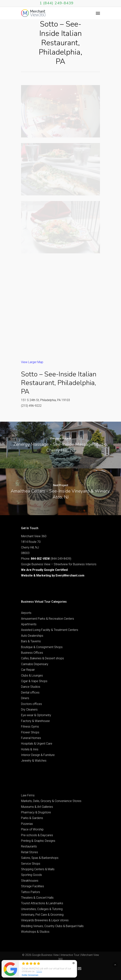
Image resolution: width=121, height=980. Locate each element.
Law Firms (28, 795)
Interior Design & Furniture (38, 755)
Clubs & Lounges (32, 675)
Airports (26, 613)
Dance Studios (31, 687)
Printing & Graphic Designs (38, 841)
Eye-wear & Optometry (36, 715)
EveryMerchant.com (70, 575)
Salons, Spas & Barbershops (40, 858)
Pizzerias (27, 824)
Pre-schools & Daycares (37, 835)
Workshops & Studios (35, 932)
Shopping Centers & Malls (38, 869)
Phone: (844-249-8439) (46, 559)
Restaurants (29, 846)
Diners (25, 698)
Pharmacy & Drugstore (36, 812)
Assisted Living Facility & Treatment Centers (50, 630)
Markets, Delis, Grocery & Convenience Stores (51, 801)
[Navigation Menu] (98, 13)
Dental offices (30, 693)
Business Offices (32, 653)
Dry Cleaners (29, 710)
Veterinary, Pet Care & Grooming (42, 915)
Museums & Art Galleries (37, 807)
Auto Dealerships (32, 636)
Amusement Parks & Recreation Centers (48, 619)
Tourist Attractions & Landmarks (42, 903)
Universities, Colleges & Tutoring (42, 909)
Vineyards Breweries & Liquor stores (45, 920)
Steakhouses (30, 881)
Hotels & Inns (30, 749)
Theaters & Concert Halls (37, 898)
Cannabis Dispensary (35, 664)
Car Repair (28, 670)
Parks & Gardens (32, 818)
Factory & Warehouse (35, 721)
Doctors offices (31, 704)
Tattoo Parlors (31, 892)
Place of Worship (32, 829)
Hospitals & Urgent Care (37, 744)
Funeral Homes (31, 738)
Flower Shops (30, 732)
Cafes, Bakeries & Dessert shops (42, 658)
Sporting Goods (31, 875)
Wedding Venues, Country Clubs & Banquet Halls (52, 926)
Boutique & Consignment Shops (42, 647)
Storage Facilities (33, 886)
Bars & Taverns (31, 641)
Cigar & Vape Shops (34, 681)
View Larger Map (32, 362)
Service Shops (31, 864)
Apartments (29, 624)
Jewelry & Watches (34, 761)
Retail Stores (29, 852)
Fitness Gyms (30, 727)
